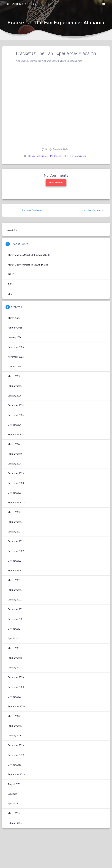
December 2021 (16, 609)
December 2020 (16, 677)
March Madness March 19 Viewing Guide (28, 265)
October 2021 (15, 629)
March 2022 (14, 580)
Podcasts (56, 156)
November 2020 (16, 687)
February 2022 (15, 590)
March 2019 (14, 813)
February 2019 (15, 823)
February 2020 (15, 726)
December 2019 (16, 745)
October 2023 (15, 493)
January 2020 (15, 736)
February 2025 (15, 386)
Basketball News (38, 156)
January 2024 (15, 464)
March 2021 (14, 648)
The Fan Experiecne (75, 156)
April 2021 (13, 639)
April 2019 (13, 804)
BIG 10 (11, 274)
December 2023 (16, 473)
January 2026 (15, 337)
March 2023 (14, 512)
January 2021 (15, 668)
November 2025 (16, 357)
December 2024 (16, 405)
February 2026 (15, 328)
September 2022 (16, 571)
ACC (10, 284)
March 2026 (14, 318)
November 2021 (16, 619)
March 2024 (14, 444)
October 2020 (15, 697)
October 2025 (15, 367)
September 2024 (16, 435)
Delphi (24, 4)
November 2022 (16, 551)
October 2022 (15, 561)
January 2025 (15, 396)
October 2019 (15, 765)
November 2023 (16, 483)
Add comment (56, 183)
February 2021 (15, 658)
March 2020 (14, 716)
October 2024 (15, 425)
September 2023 (16, 503)
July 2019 (13, 794)
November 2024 (16, 415)
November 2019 (16, 755)
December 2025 (16, 347)
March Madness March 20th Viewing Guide (29, 255)
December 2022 (16, 541)
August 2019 (14, 784)
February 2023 (15, 522)
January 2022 (15, 600)
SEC (10, 294)
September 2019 (16, 774)
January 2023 (15, 532)
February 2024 (15, 454)
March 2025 (14, 376)
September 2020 (16, 706)
